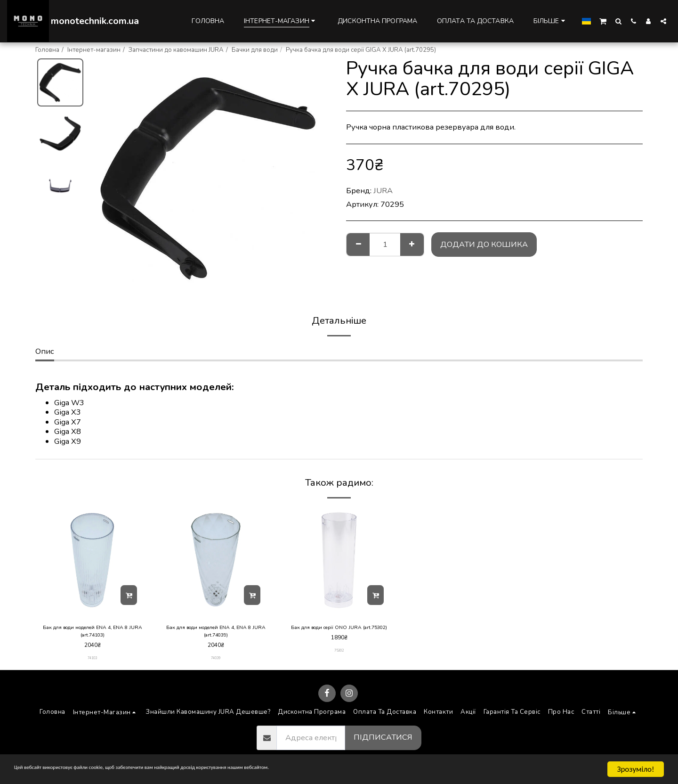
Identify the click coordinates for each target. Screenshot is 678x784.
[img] (92, 560)
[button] (603, 21)
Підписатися (383, 741)
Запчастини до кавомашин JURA (176, 50)
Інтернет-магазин (94, 50)
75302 (339, 662)
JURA (383, 191)
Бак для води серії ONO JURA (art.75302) (339, 633)
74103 (93, 662)
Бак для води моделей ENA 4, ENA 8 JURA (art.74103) (93, 633)
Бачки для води (255, 50)
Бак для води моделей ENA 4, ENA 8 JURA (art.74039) (216, 633)
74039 (216, 662)
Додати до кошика (484, 244)
